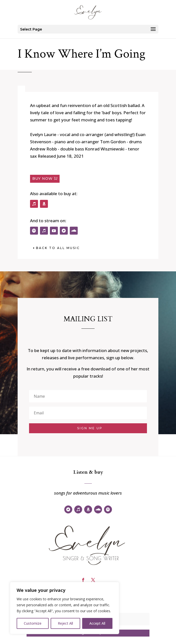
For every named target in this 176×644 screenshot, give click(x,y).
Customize (33, 623)
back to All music (58, 248)
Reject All (65, 623)
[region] (65, 608)
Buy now (42, 179)
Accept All (97, 623)
